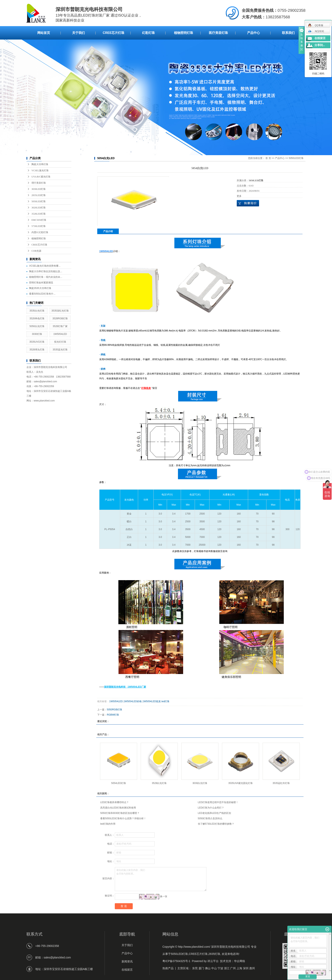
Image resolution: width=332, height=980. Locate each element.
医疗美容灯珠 (218, 33)
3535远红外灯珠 (281, 783)
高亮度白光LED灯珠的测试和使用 (118, 808)
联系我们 (288, 33)
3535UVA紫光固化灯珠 (241, 783)
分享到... (320, 45)
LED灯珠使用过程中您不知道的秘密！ (218, 802)
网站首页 (44, 33)
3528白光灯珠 (159, 783)
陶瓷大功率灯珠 (40, 164)
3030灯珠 (37, 334)
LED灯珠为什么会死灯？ (211, 808)
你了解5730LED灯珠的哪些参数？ (216, 824)
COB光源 (36, 251)
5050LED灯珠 (39, 201)
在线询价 (248, 203)
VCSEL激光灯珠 (40, 171)
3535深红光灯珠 (60, 311)
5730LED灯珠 (39, 226)
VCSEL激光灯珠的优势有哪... (45, 266)
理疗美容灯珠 (39, 183)
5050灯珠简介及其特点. (210, 818)
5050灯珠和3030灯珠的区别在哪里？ (120, 813)
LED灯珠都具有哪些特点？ (114, 802)
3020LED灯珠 (39, 208)
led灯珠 (165, 701)
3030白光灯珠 (200, 783)
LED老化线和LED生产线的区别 (215, 813)
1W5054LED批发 (152, 701)
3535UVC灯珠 (37, 342)
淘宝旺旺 (316, 31)
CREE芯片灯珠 (114, 33)
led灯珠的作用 (108, 824)
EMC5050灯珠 (39, 220)
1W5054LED (60, 334)
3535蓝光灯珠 (60, 350)
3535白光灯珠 (37, 311)
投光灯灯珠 (60, 342)
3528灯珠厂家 (60, 326)
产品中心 (253, 33)
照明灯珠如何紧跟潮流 (41, 283)
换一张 (164, 896)
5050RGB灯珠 (114, 710)
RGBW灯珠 (113, 715)
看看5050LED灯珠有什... (42, 294)
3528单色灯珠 (37, 318)
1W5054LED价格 (133, 701)
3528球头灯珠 (37, 350)
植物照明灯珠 (184, 33)
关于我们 (79, 33)
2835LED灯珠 (39, 195)
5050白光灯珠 (37, 326)
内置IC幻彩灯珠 (40, 232)
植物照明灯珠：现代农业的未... (46, 277)
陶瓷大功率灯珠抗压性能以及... (46, 271)
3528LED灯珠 (39, 214)
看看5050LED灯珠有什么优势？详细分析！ (123, 818)
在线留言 (320, 38)
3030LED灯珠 (39, 189)
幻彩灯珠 (148, 33)
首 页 (268, 158)
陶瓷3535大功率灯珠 (40, 288)
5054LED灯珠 (119, 783)
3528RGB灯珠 (60, 318)
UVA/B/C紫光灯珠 (41, 177)
